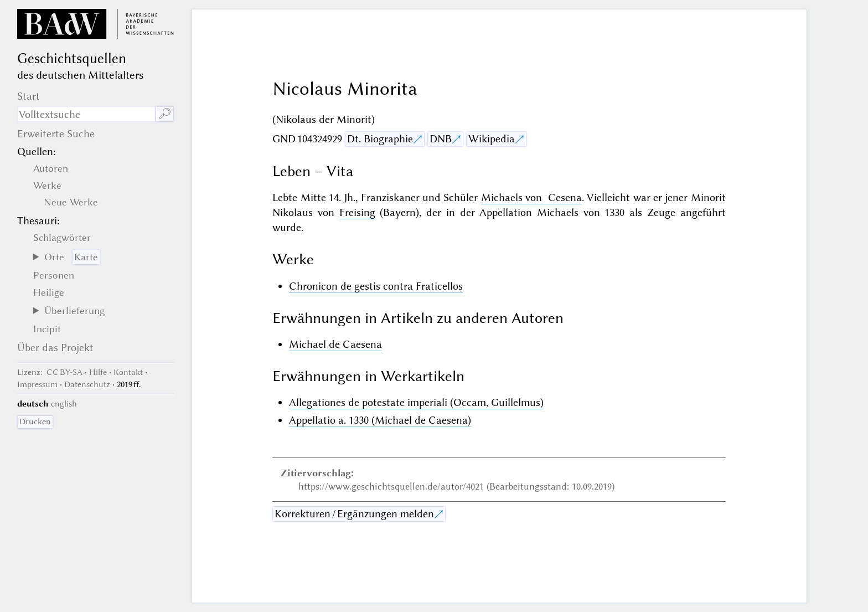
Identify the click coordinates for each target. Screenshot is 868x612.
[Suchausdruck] (86, 114)
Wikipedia (492, 139)
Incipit (47, 329)
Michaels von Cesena (531, 197)
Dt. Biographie (380, 139)
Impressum (37, 384)
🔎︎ (165, 114)
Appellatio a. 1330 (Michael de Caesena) (380, 420)
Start (29, 96)
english (64, 404)
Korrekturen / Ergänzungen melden (354, 514)
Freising (357, 212)
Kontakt (128, 372)
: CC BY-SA (50, 372)
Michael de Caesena (335, 344)
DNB (441, 139)
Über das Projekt (55, 348)
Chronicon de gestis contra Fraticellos (376, 286)
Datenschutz (87, 384)
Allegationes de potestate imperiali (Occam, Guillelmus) (416, 402)
